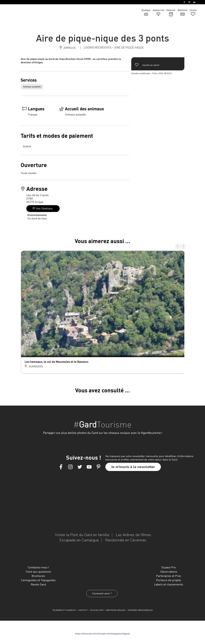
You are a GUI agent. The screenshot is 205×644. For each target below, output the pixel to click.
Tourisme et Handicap (64, 610)
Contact (83, 610)
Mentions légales (116, 610)
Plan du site (97, 610)
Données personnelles (140, 610)
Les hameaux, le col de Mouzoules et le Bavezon (57, 362)
